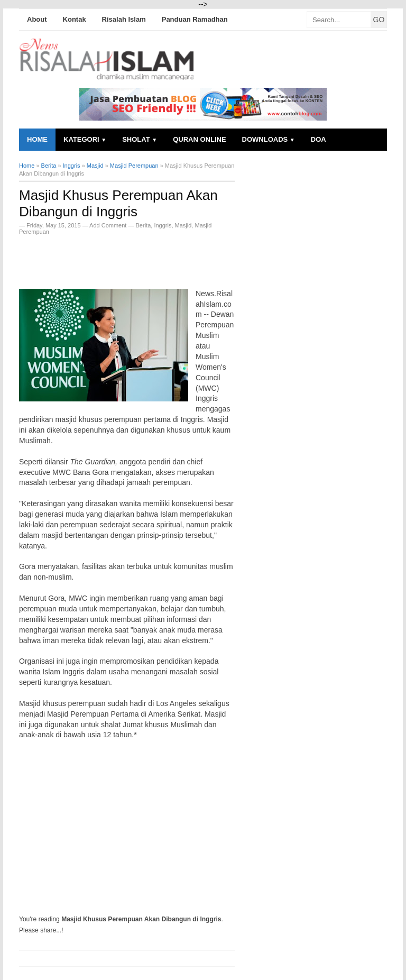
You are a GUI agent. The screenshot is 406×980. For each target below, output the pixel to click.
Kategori (85, 139)
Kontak (75, 19)
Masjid (183, 225)
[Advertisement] (143, 259)
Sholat (140, 139)
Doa (319, 139)
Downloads (269, 139)
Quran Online (199, 139)
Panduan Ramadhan (195, 19)
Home (37, 139)
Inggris (163, 225)
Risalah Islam (124, 19)
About (37, 19)
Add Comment (109, 225)
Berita (144, 225)
